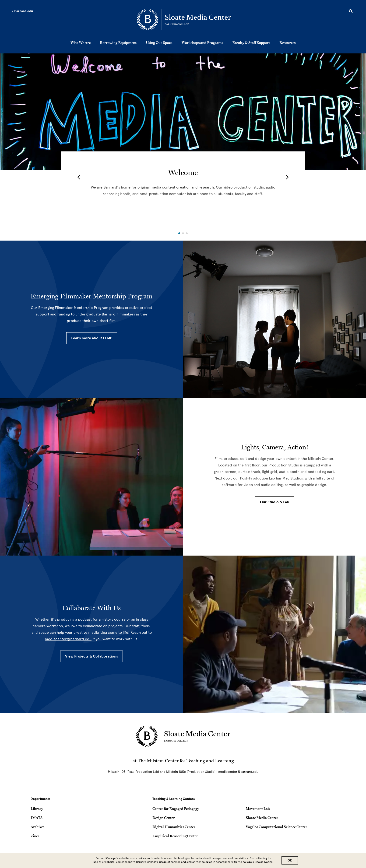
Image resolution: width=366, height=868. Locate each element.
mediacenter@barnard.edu (68, 639)
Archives (37, 827)
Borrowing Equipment (118, 42)
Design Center (164, 818)
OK (290, 860)
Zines (35, 836)
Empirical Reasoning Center (175, 836)
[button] (79, 177)
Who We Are (81, 42)
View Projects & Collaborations (91, 656)
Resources (287, 42)
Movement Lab (258, 808)
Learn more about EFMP (92, 338)
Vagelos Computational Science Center (276, 827)
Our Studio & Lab (275, 502)
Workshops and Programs (202, 42)
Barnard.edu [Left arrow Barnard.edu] (22, 11)
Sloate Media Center (262, 818)
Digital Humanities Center (174, 827)
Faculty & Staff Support (251, 42)
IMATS (37, 818)
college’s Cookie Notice (258, 862)
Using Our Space (159, 42)
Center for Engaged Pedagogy (176, 808)
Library (37, 808)
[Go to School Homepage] (184, 20)
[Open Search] (351, 12)
